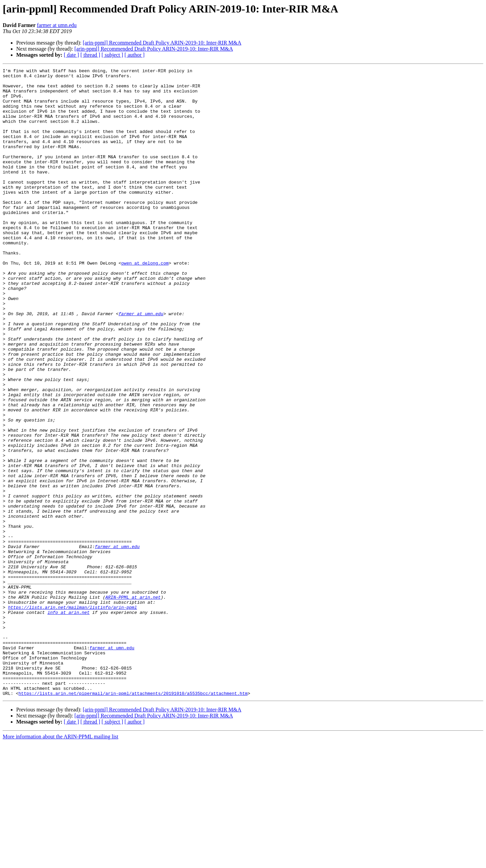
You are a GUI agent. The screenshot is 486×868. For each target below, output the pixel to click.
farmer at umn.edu (57, 25)
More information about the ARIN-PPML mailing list (61, 862)
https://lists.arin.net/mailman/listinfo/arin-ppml (73, 715)
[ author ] (135, 55)
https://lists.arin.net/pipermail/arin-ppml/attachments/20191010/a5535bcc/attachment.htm (133, 819)
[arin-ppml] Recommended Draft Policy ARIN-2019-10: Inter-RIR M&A (162, 43)
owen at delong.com (145, 302)
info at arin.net (69, 722)
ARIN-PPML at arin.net (133, 703)
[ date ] (71, 55)
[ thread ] (90, 55)
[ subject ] (112, 55)
